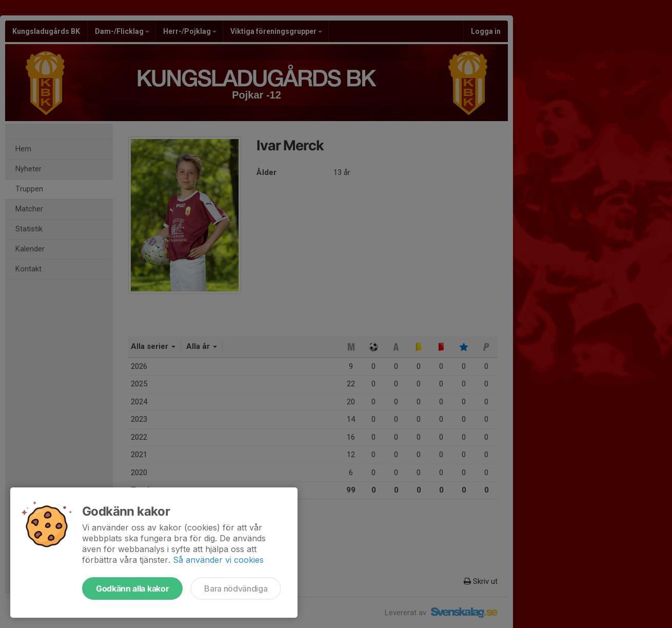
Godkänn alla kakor (132, 588)
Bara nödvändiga (236, 588)
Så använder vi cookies (218, 560)
